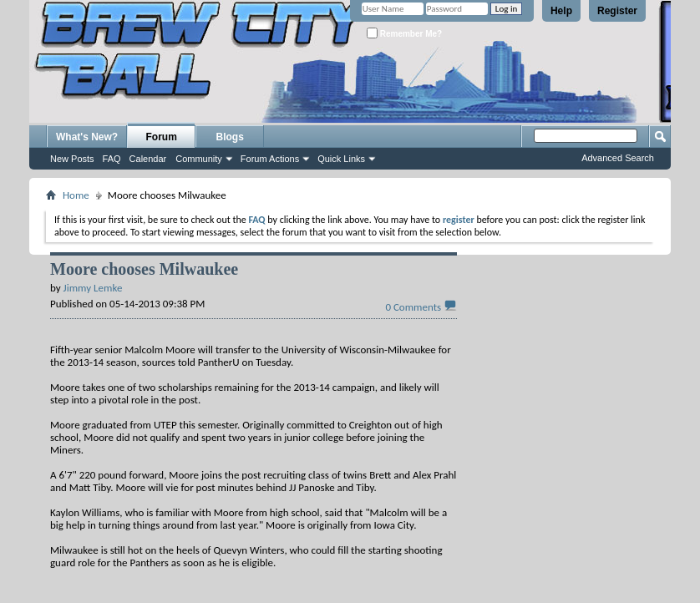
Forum (162, 137)
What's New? (87, 137)
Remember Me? (404, 33)
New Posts (72, 159)
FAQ (112, 159)
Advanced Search (618, 158)
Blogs (230, 137)
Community (199, 159)
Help (561, 11)
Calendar (148, 159)
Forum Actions (270, 159)
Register (617, 11)
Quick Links (341, 159)
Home (76, 195)
